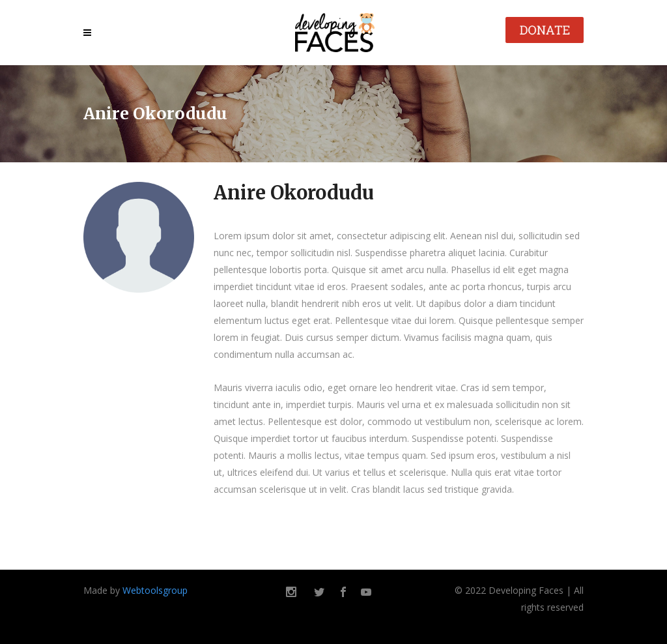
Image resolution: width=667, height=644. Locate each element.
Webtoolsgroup (155, 590)
